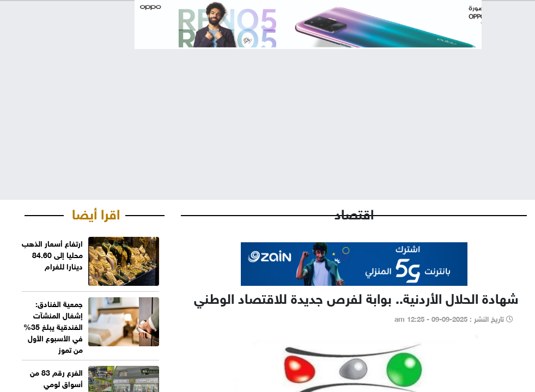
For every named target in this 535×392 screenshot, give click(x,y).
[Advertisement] (267, 115)
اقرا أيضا (96, 212)
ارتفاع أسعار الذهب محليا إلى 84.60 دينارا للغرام (52, 254)
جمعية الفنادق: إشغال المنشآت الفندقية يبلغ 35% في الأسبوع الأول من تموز (53, 326)
